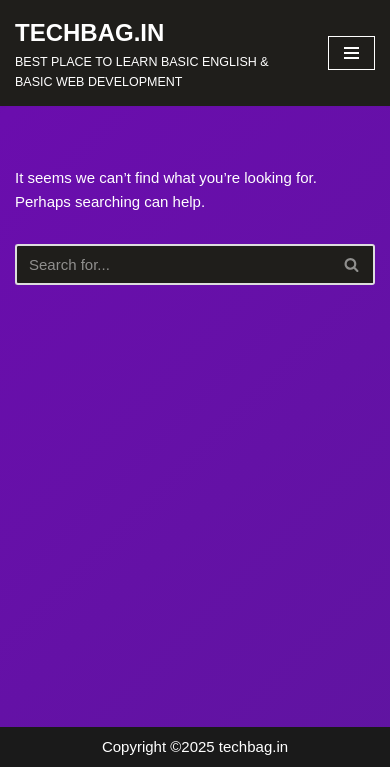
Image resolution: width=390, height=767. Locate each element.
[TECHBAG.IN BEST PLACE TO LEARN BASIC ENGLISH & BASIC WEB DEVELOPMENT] (156, 53)
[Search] (172, 264)
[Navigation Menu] (351, 53)
